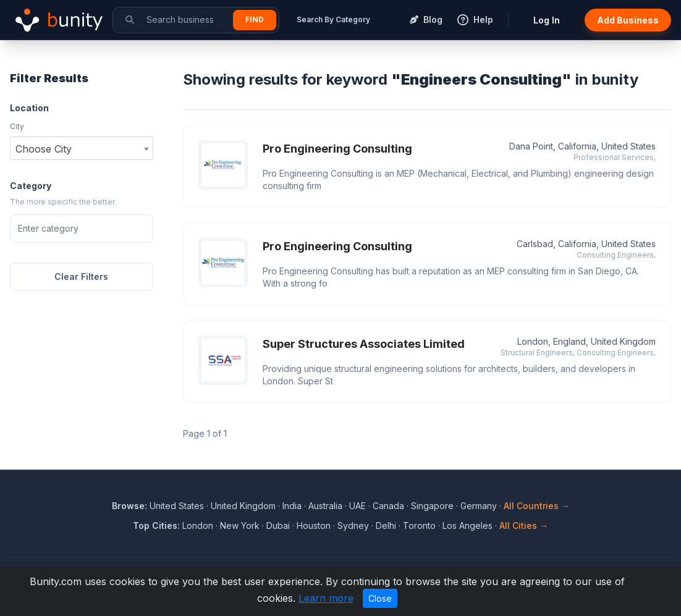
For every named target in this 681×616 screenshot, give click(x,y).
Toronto (419, 525)
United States (177, 506)
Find (255, 19)
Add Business (628, 20)
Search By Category (333, 19)
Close (380, 598)
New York (240, 525)
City (17, 126)
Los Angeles (467, 525)
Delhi (386, 525)
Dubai (278, 525)
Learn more (326, 598)
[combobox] (82, 148)
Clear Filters (81, 276)
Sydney (353, 525)
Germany (479, 506)
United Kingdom (243, 506)
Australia (325, 506)
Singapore (432, 506)
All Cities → (524, 525)
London (198, 525)
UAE (357, 506)
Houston (314, 525)
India (292, 506)
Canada (388, 506)
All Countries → (537, 506)
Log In (547, 20)
